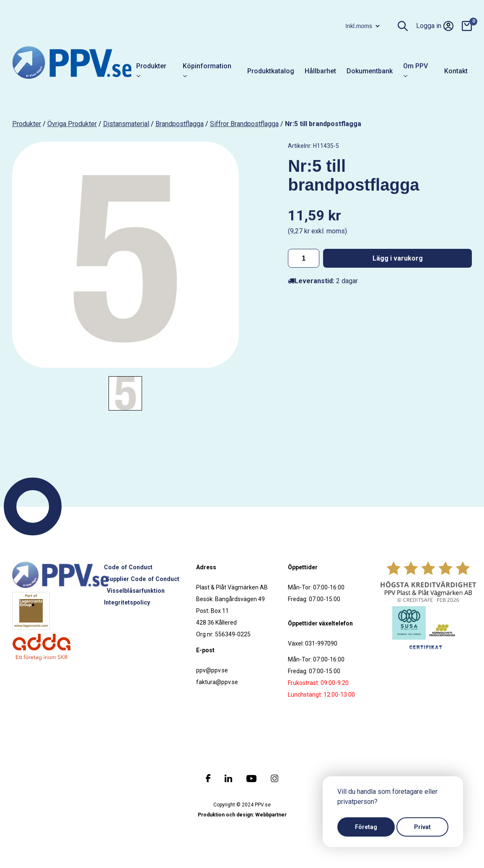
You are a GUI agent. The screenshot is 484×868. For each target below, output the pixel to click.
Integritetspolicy (127, 602)
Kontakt (456, 71)
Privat (422, 827)
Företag (366, 827)
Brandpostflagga (180, 124)
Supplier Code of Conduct (143, 579)
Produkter (151, 71)
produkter (27, 124)
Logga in (435, 26)
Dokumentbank (370, 71)
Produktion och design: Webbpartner (242, 815)
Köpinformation (207, 71)
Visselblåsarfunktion (136, 591)
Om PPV (415, 71)
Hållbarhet (320, 71)
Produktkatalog (271, 71)
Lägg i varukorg (398, 258)
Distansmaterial (126, 124)
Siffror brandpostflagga (244, 124)
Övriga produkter (72, 124)
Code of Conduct (128, 567)
